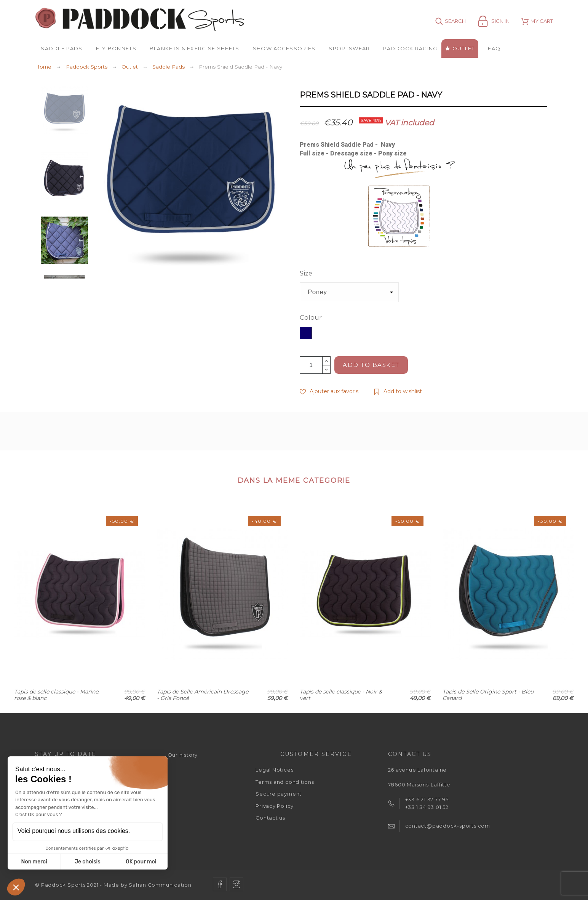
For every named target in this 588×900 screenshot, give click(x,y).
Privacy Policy (275, 806)
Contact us (270, 818)
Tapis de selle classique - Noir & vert (341, 695)
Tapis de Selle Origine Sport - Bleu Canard (488, 695)
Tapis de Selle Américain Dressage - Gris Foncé (203, 695)
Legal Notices (274, 770)
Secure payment (279, 794)
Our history (183, 755)
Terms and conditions (285, 782)
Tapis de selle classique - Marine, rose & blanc (57, 695)
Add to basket (371, 365)
